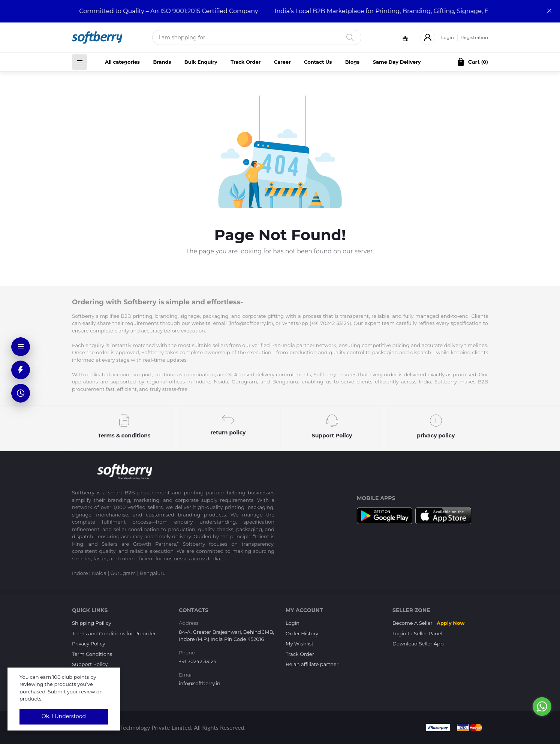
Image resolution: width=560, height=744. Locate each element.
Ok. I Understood (64, 716)
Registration (474, 37)
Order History (302, 633)
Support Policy (90, 664)
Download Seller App (418, 644)
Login (448, 37)
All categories (122, 62)
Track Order (246, 62)
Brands (162, 62)
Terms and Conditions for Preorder (114, 633)
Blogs (352, 62)
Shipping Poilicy (92, 623)
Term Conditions (92, 654)
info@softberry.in (200, 683)
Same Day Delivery (397, 62)
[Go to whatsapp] (542, 707)
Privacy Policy (88, 644)
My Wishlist (299, 644)
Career (282, 62)
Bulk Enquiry (201, 62)
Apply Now (451, 623)
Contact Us (318, 62)
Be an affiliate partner (312, 664)
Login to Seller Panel (417, 633)
